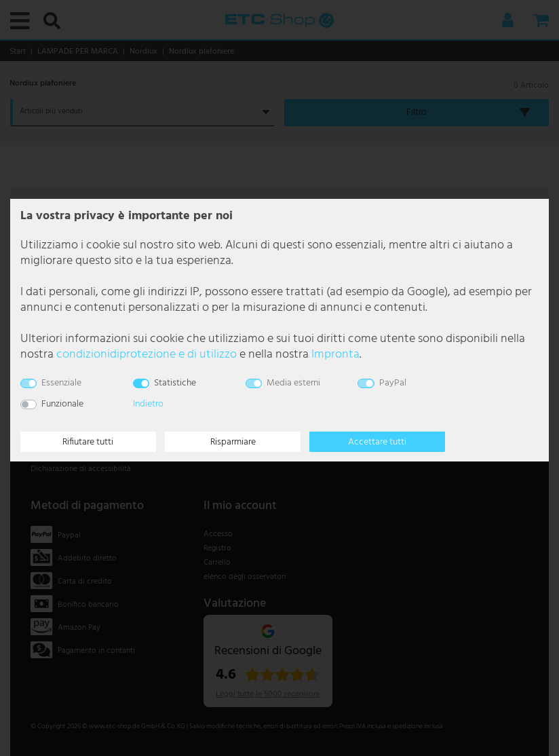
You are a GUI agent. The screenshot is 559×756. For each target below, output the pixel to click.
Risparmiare (233, 442)
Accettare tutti (377, 442)
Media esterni (293, 383)
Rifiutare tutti (88, 442)
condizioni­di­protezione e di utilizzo (147, 355)
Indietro (148, 404)
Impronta (335, 355)
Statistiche (175, 383)
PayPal (393, 383)
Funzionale (62, 404)
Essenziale (61, 383)
